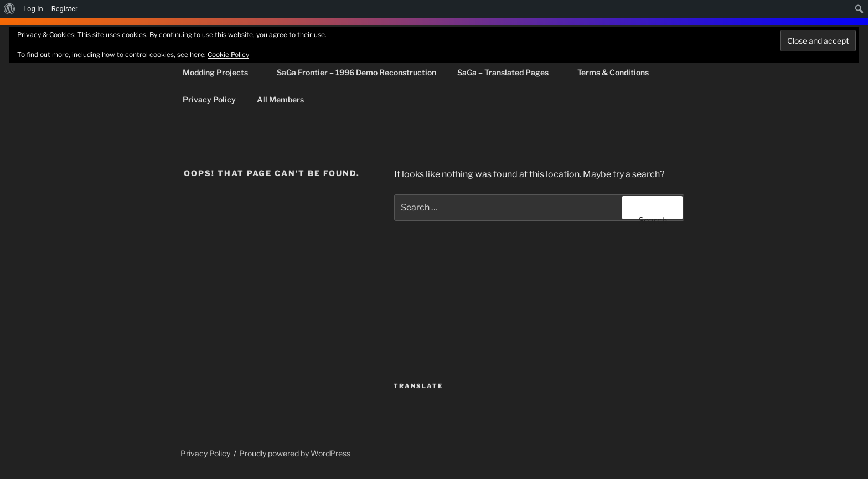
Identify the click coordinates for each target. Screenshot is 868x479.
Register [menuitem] (65, 9)
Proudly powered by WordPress (295, 453)
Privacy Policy (209, 99)
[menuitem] (10, 9)
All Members (280, 99)
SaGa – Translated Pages (508, 72)
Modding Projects (221, 72)
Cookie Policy (228, 55)
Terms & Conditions (613, 72)
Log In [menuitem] (33, 9)
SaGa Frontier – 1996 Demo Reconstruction (356, 72)
